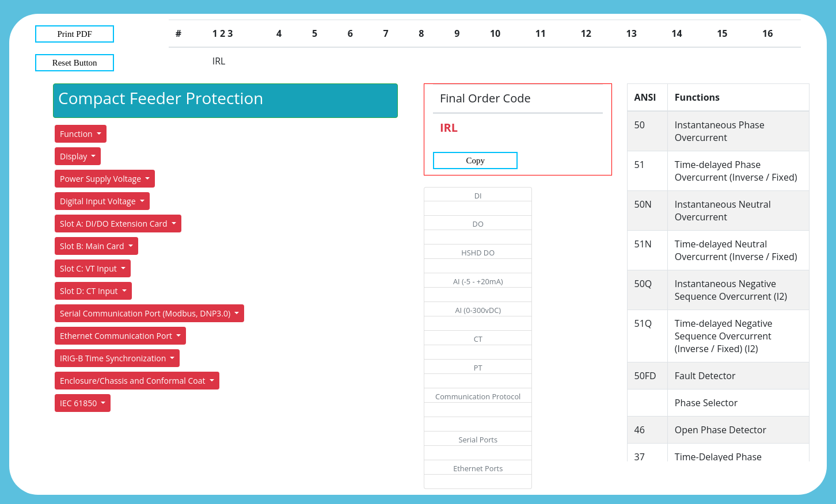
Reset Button (75, 63)
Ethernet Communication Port (117, 336)
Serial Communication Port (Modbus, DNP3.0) (146, 313)
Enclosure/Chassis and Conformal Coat (134, 381)
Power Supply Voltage (102, 179)
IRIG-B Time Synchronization (114, 358)
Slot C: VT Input (89, 268)
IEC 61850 (79, 403)
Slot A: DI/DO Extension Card (115, 224)
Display (75, 156)
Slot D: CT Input (90, 291)
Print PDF (74, 34)
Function (77, 134)
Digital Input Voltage (99, 201)
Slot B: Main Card (93, 246)
